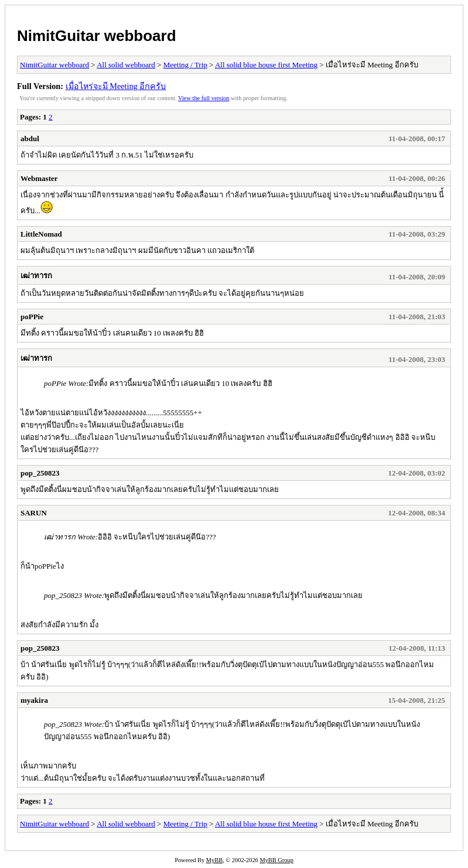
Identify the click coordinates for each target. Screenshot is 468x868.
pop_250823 (40, 473)
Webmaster (39, 178)
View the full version (204, 98)
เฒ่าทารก (36, 276)
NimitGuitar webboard (97, 36)
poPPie (32, 317)
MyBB (214, 860)
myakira (34, 700)
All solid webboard (126, 65)
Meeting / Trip (185, 65)
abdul (30, 139)
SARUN (34, 513)
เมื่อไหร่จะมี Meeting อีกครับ (116, 86)
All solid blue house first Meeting (266, 65)
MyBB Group (276, 860)
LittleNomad (41, 234)
